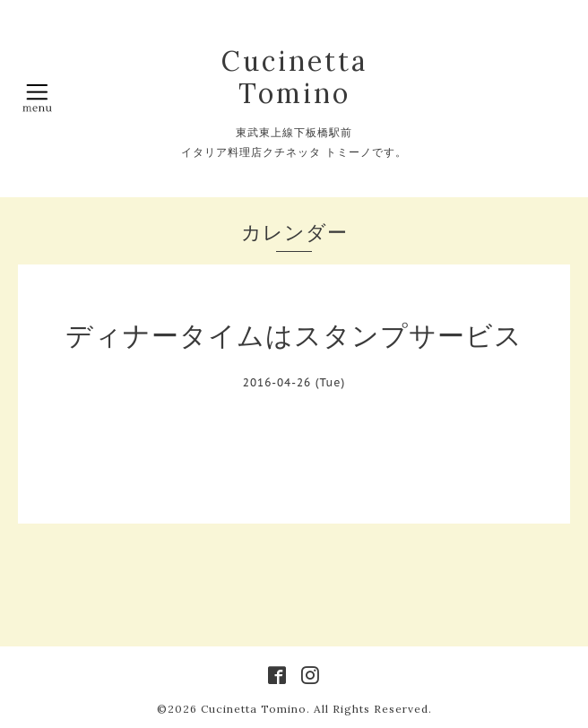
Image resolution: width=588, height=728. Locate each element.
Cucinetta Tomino (294, 77)
